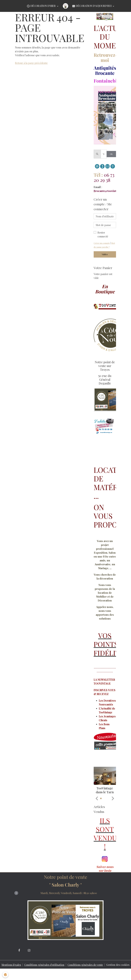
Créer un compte (102, 243)
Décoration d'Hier (42, 6)
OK (111, 154)
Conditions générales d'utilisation (44, 972)
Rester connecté (103, 234)
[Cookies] (5, 975)
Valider (105, 254)
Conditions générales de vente (85, 972)
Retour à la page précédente (31, 63)
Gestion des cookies (118, 973)
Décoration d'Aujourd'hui (92, 6)
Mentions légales (11, 972)
